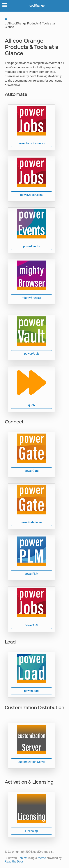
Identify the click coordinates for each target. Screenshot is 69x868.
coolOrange (37, 6)
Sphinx (22, 858)
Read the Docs (14, 861)
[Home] (6, 19)
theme (42, 858)
